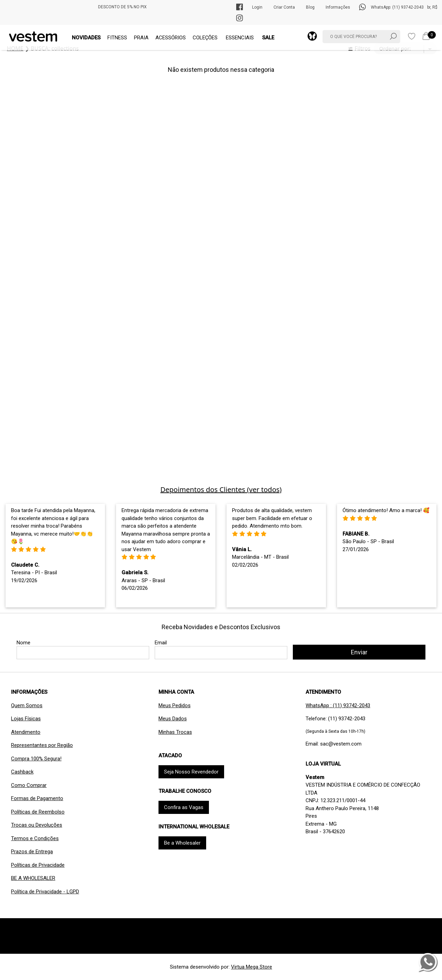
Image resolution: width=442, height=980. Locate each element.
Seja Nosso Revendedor (191, 772)
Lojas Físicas (26, 719)
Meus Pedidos (175, 705)
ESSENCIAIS (240, 38)
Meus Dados (173, 719)
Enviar (359, 652)
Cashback (22, 772)
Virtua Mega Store (252, 967)
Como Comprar (29, 785)
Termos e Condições (35, 838)
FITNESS (117, 38)
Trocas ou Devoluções (37, 825)
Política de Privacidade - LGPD (45, 892)
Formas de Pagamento (37, 798)
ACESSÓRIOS (171, 38)
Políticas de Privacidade (38, 865)
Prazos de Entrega (32, 852)
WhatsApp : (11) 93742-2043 (338, 705)
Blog (310, 7)
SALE (268, 38)
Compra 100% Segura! (36, 759)
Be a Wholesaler (182, 843)
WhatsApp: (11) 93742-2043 (397, 7)
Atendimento (26, 732)
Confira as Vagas (184, 807)
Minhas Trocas (175, 732)
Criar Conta (284, 7)
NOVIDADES (86, 38)
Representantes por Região (42, 745)
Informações (338, 7)
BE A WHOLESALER (33, 878)
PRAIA (141, 38)
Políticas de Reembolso (38, 812)
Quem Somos (27, 705)
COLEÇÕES (205, 38)
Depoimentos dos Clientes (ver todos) (221, 489)
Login (257, 7)
